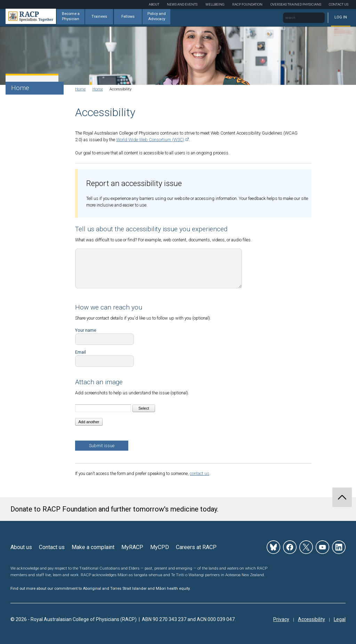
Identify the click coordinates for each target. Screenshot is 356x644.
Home (20, 88)
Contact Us (339, 4)
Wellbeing (215, 4)
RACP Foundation (247, 4)
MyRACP (132, 547)
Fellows (128, 17)
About (154, 4)
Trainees (99, 17)
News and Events (182, 4)
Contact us (52, 547)
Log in (341, 17)
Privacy (281, 619)
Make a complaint (93, 547)
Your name (86, 330)
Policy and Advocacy (157, 16)
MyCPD (160, 547)
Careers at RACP (196, 547)
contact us (200, 473)
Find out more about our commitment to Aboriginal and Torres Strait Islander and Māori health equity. (100, 589)
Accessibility (311, 619)
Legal (340, 619)
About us (21, 547)
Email (80, 352)
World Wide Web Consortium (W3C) (150, 140)
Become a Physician (71, 16)
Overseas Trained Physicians (296, 4)
